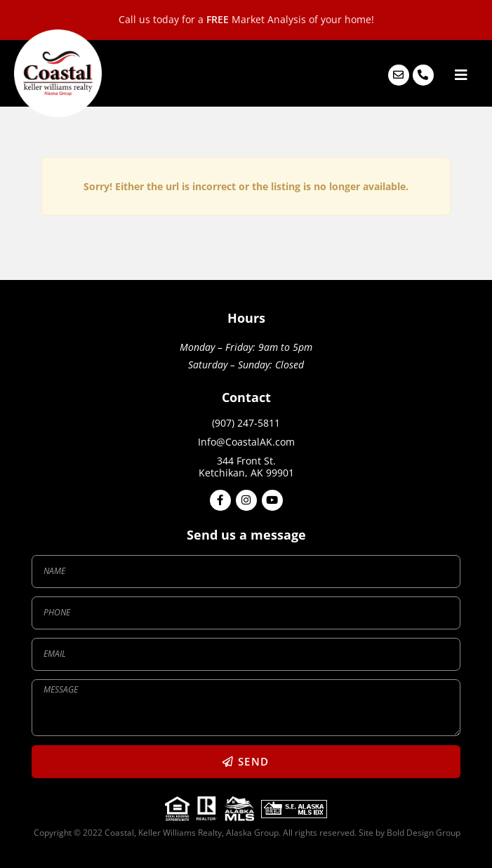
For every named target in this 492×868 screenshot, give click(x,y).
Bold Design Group (423, 833)
